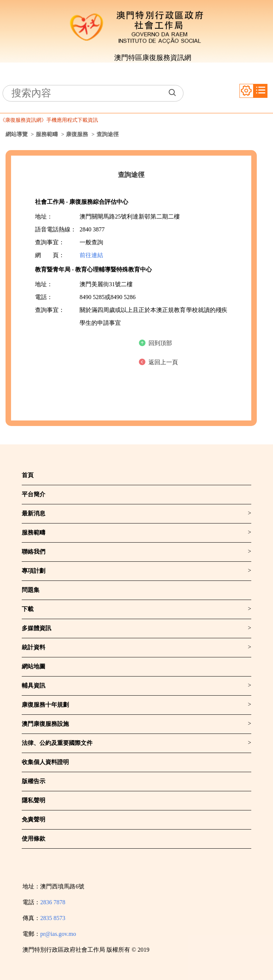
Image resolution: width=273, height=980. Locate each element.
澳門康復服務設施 (45, 724)
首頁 (28, 475)
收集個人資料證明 (45, 762)
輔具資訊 (34, 686)
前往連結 (91, 255)
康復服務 (77, 134)
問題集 (31, 590)
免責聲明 (34, 819)
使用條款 (34, 839)
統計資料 (34, 647)
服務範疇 (47, 134)
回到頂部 (160, 343)
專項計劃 (34, 571)
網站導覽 (17, 134)
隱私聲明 (34, 800)
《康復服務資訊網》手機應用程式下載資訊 (49, 120)
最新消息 (34, 513)
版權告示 (34, 781)
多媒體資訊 (36, 628)
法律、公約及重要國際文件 (57, 743)
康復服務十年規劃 (45, 705)
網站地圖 (34, 666)
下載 (28, 609)
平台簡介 (34, 494)
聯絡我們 (34, 552)
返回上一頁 (163, 362)
